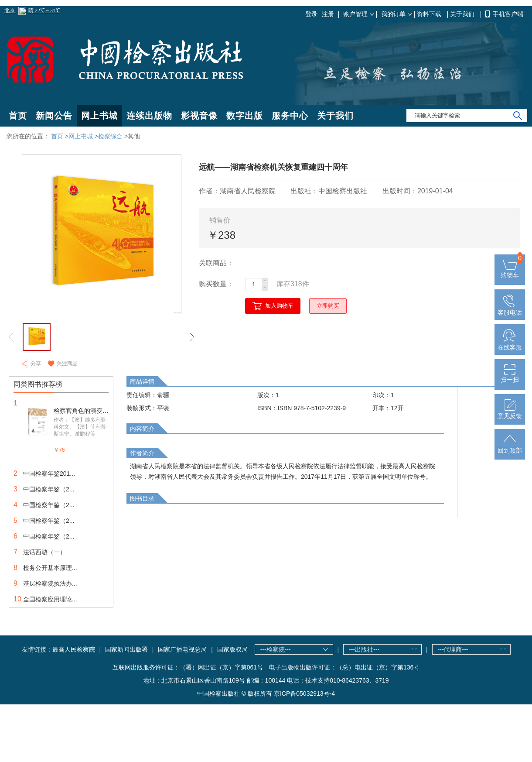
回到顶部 (510, 447)
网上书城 (99, 116)
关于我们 (463, 14)
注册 (328, 14)
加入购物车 (279, 306)
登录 (311, 14)
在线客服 (510, 344)
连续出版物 (149, 116)
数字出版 (245, 116)
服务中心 (290, 116)
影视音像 (199, 116)
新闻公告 (54, 116)
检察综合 (110, 136)
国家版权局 (232, 649)
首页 (18, 116)
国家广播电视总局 (182, 649)
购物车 (510, 271)
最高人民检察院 (74, 649)
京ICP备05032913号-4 (304, 693)
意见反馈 (510, 412)
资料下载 (430, 14)
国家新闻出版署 (126, 649)
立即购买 (328, 306)
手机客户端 (508, 14)
